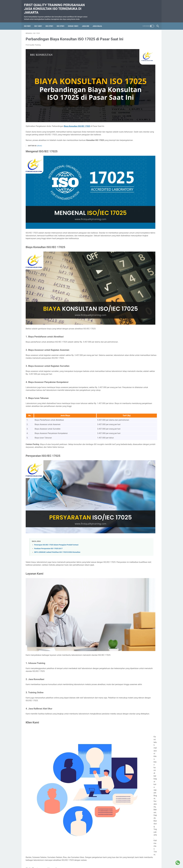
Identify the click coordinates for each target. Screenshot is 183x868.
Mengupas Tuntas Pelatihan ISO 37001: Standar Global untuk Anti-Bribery (139, 156)
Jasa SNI (87, 22)
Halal (125, 119)
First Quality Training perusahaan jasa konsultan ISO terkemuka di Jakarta (56, 6)
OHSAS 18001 (75, 22)
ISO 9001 (29, 22)
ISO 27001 (51, 22)
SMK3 (142, 119)
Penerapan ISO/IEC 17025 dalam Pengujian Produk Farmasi (56, 468)
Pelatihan (133, 119)
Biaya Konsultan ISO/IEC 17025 (77, 105)
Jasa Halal (99, 22)
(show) (39, 130)
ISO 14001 (40, 22)
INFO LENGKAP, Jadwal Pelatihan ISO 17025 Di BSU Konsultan (57, 475)
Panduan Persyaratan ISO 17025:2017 (48, 471)
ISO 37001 (62, 22)
